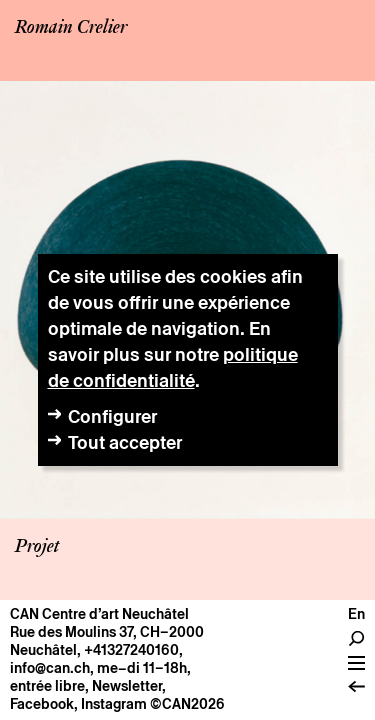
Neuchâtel (43, 650)
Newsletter (127, 686)
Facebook (42, 704)
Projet (37, 547)
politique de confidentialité (173, 367)
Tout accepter (125, 442)
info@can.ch (50, 668)
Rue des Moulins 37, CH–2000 (107, 632)
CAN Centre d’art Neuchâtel (99, 614)
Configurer (112, 416)
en (356, 614)
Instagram (114, 704)
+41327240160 (131, 650)
